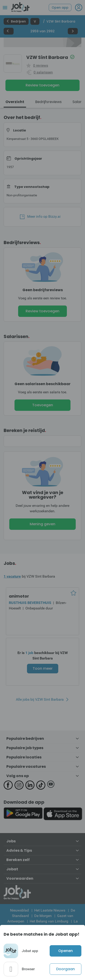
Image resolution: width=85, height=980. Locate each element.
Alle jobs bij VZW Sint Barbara (40, 700)
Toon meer (43, 668)
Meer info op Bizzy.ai (40, 217)
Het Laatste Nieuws (50, 910)
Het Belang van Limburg (49, 921)
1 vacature (12, 576)
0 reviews (41, 66)
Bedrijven (16, 21)
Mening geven (42, 524)
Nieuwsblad (19, 910)
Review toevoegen (42, 85)
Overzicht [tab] (15, 102)
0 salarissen (43, 72)
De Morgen (43, 916)
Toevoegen (43, 405)
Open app (60, 8)
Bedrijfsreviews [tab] (48, 102)
